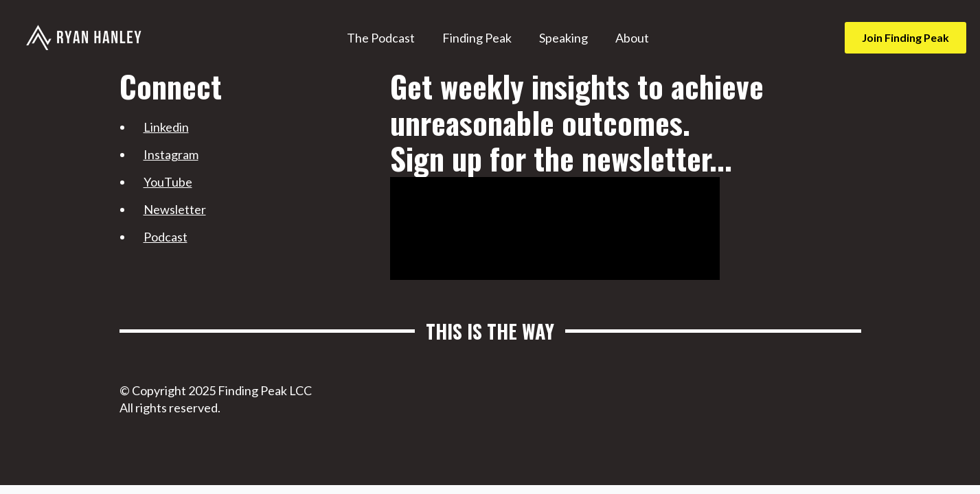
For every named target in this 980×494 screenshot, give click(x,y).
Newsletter (175, 209)
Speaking (563, 38)
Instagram (171, 154)
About (632, 38)
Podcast (166, 237)
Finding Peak (477, 38)
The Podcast (381, 38)
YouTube (168, 182)
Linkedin (166, 127)
